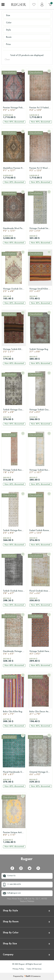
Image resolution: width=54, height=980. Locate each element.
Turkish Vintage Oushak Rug (15, 411)
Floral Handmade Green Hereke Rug (15, 774)
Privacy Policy (18, 969)
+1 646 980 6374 (14, 885)
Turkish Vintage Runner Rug (15, 532)
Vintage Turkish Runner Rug (15, 471)
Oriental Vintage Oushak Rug (41, 774)
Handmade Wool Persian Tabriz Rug (15, 230)
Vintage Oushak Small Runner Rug (41, 230)
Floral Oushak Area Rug (41, 592)
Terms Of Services (34, 969)
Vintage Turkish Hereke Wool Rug (41, 653)
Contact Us (11, 876)
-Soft (28, 976)
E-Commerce (36, 976)
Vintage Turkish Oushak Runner (41, 411)
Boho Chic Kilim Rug (14, 713)
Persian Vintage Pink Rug (15, 109)
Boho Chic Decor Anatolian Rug (41, 713)
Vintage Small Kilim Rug (41, 290)
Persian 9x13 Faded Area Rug (41, 109)
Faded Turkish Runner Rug (41, 532)
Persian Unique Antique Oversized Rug (15, 834)
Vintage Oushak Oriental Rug (15, 290)
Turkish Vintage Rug (40, 351)
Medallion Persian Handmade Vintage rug (15, 170)
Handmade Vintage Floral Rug (15, 653)
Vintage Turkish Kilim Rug (15, 351)
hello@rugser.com (14, 893)
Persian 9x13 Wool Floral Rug (41, 170)
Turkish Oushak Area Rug (15, 592)
